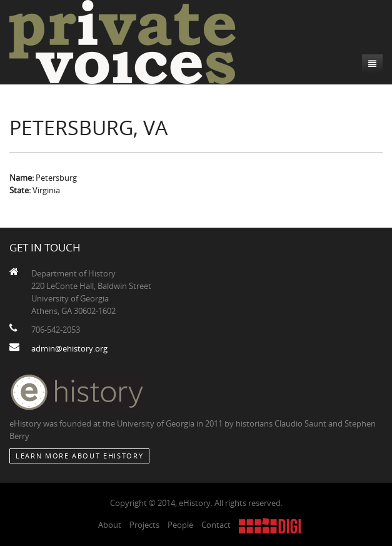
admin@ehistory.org (69, 348)
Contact (216, 525)
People (180, 525)
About (110, 525)
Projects (144, 525)
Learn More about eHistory (79, 456)
